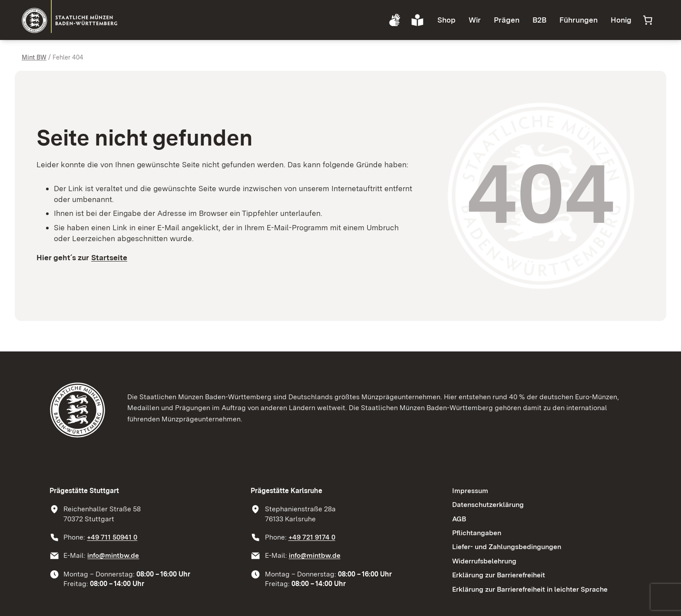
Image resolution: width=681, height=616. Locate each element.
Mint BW (34, 57)
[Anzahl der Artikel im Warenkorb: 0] (648, 20)
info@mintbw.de (113, 555)
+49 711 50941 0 (112, 537)
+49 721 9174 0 (312, 537)
